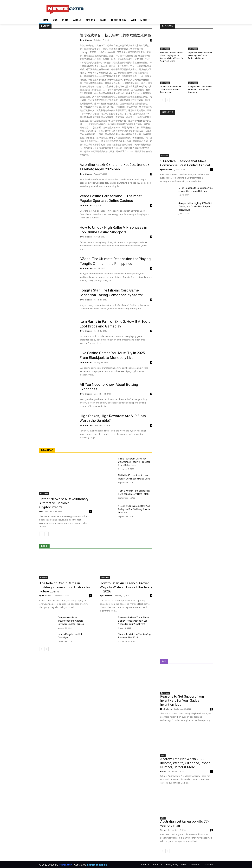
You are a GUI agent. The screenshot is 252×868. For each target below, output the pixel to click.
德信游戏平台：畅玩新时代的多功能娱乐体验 (115, 35)
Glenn (163, 771)
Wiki (163, 756)
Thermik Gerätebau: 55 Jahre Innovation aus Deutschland (171, 89)
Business (44, 493)
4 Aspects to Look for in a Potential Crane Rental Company (200, 89)
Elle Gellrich (166, 709)
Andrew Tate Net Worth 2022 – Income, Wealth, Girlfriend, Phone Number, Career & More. (185, 763)
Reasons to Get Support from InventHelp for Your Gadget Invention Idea (182, 701)
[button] (209, 20)
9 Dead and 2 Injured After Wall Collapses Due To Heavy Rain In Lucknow (134, 509)
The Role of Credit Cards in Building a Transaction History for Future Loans (65, 587)
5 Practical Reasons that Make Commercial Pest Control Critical (185, 163)
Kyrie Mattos (86, 40)
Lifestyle (165, 156)
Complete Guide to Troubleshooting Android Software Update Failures (71, 621)
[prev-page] (41, 534)
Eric (41, 511)
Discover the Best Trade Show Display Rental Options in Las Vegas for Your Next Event (133, 621)
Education (105, 578)
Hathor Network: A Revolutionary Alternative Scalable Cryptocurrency (64, 503)
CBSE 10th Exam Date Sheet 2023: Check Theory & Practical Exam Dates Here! (134, 462)
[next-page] (47, 534)
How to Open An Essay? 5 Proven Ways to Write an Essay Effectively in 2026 (126, 587)
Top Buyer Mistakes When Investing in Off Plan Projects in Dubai (200, 55)
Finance (43, 578)
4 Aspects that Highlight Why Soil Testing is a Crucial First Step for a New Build (195, 207)
